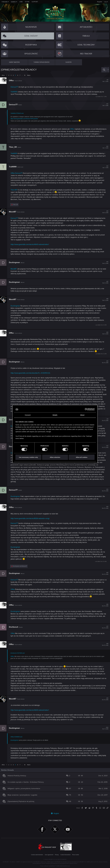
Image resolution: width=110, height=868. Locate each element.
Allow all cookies (82, 457)
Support (35, 2)
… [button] (22, 75)
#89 (104, 333)
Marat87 (13, 212)
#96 (104, 605)
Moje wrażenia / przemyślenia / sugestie (23, 795)
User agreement (49, 855)
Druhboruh (15, 627)
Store (27, 2)
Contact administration (37, 855)
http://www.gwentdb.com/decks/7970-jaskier (25, 119)
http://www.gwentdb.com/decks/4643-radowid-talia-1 (31, 244)
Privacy (57, 855)
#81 (104, 81)
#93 (104, 490)
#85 (104, 212)
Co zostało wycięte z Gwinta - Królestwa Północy (27, 782)
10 (25, 75)
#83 (104, 147)
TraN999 (15, 92)
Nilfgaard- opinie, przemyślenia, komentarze (25, 788)
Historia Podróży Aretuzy (18, 776)
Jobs (21, 2)
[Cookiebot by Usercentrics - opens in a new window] (86, 410)
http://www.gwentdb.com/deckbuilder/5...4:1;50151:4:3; (31, 373)
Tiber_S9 (14, 147)
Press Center (76, 855)
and (21, 566)
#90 (104, 362)
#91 (104, 420)
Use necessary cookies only (28, 457)
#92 (104, 447)
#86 (104, 263)
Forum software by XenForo (55, 866)
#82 (104, 105)
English (55, 813)
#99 (104, 699)
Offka (12, 81)
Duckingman (15, 262)
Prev (3, 75)
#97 (104, 627)
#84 (104, 167)
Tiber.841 (15, 190)
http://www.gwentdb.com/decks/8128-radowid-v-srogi (31, 518)
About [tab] (82, 415)
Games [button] (13, 2)
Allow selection (55, 457)
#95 (104, 573)
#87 (104, 282)
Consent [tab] (28, 415)
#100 (104, 728)
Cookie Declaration (65, 855)
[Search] (104, 70)
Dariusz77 (15, 87)
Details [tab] (55, 415)
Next (28, 75)
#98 (104, 644)
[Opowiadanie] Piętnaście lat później (22, 801)
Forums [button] (5, 2)
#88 (104, 300)
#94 (104, 507)
